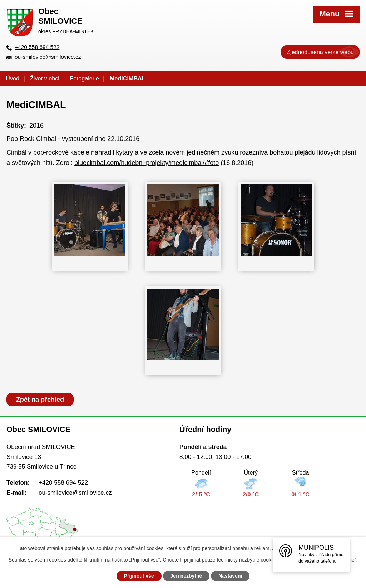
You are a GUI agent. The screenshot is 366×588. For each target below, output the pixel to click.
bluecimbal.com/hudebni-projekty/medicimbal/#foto (147, 163)
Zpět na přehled (40, 400)
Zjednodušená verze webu (320, 52)
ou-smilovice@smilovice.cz (48, 57)
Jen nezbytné (186, 576)
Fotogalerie (85, 78)
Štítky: (16, 126)
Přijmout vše (139, 576)
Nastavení (230, 576)
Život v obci (45, 78)
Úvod (13, 78)
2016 (36, 126)
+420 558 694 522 (37, 47)
